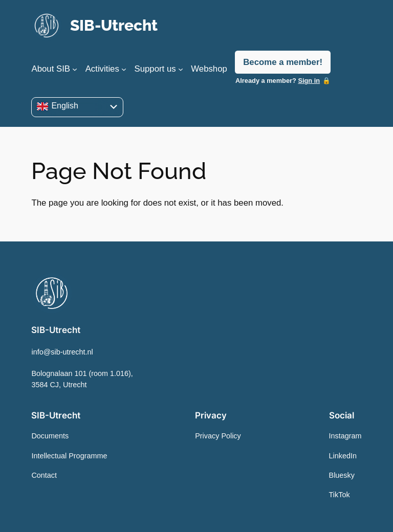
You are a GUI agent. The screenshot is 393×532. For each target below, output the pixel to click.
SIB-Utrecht (114, 25)
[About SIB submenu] (75, 69)
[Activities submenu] (124, 69)
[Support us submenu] (181, 69)
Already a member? (278, 81)
